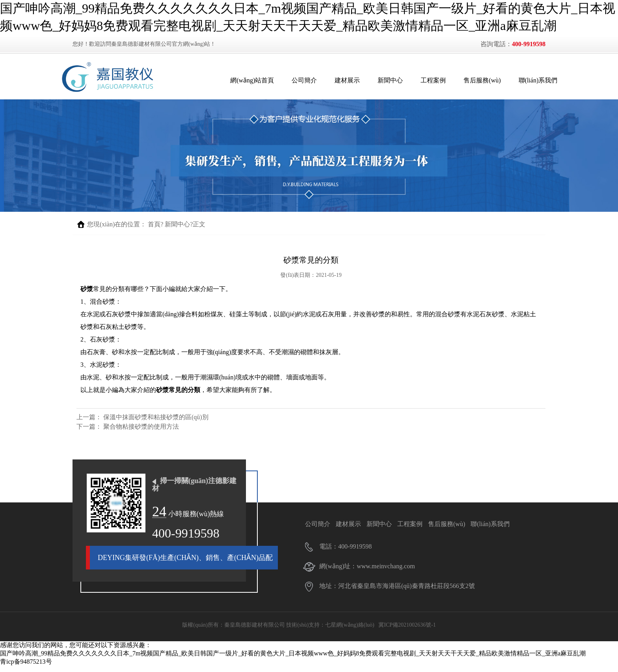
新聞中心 (378, 80)
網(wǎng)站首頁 (240, 80)
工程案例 (421, 80)
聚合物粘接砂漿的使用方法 (141, 432)
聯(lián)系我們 (526, 80)
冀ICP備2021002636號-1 (407, 631)
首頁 (154, 230)
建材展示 (335, 80)
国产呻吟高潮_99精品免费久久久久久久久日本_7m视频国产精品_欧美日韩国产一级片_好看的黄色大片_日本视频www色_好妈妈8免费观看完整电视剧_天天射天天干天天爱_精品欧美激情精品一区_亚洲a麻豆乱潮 (293, 659)
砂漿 (87, 295)
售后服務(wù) (470, 80)
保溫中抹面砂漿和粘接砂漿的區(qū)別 (156, 423)
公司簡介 (292, 80)
